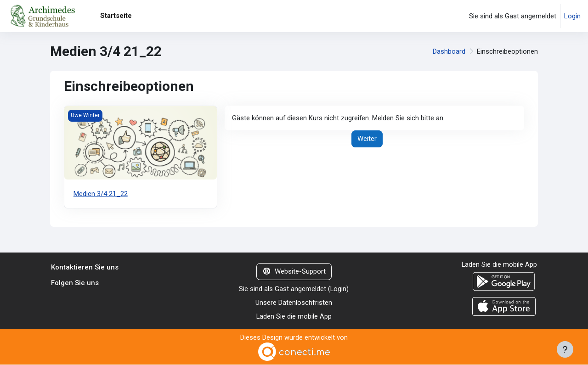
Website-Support (294, 272)
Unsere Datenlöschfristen (294, 303)
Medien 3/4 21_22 (101, 194)
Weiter (367, 139)
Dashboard (449, 51)
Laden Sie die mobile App (294, 317)
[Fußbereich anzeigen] (565, 349)
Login (572, 16)
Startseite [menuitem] (116, 16)
